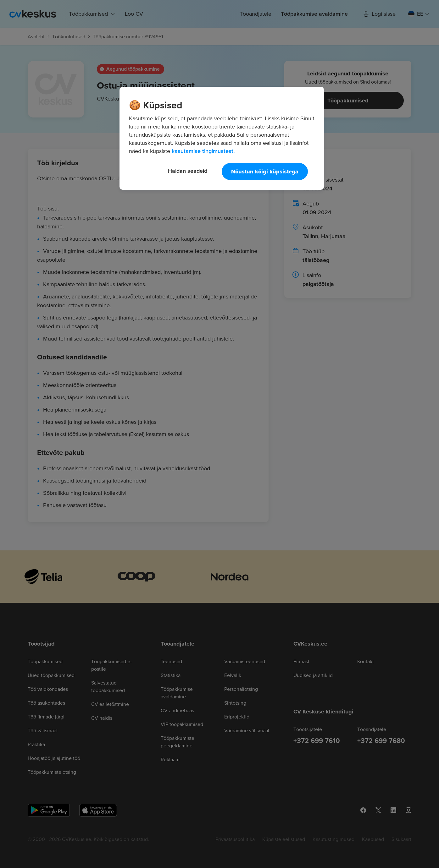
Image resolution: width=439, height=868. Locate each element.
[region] (222, 138)
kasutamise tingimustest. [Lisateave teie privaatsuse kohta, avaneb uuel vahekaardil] (203, 151)
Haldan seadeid (188, 171)
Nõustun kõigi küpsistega (265, 172)
